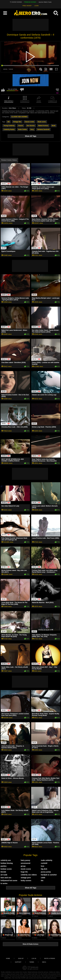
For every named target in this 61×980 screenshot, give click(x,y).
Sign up (21, 958)
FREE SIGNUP (27, 6)
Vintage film (17, 122)
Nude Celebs (23, 129)
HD (8, 122)
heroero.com (35, 967)
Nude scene (42, 122)
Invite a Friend (50, 958)
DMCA (44, 962)
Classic (21, 126)
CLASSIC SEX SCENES (19, 117)
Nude (54, 126)
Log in (34, 958)
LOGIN (36, 6)
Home (8, 958)
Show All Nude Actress (30, 944)
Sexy (32, 129)
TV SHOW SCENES (16, 2)
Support (18, 962)
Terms (32, 962)
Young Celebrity (9, 126)
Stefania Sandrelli (43, 129)
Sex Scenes (31, 126)
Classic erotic (29, 122)
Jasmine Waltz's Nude (45, 2)
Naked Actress (43, 126)
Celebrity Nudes (9, 129)
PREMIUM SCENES (30, 2)
